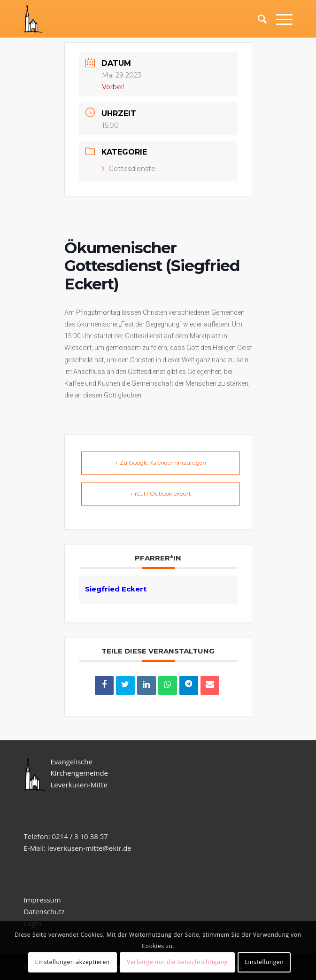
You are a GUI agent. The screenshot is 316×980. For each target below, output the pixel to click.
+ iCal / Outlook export (161, 494)
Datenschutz (45, 911)
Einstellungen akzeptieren (73, 962)
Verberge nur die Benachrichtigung (177, 962)
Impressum (42, 900)
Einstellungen (264, 962)
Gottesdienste (129, 169)
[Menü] (280, 19)
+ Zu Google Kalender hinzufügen (161, 463)
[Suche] (258, 19)
